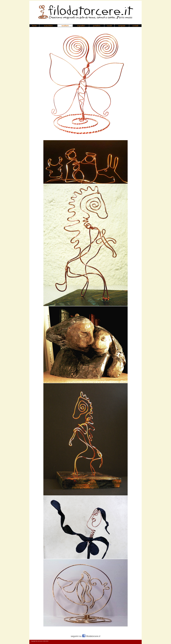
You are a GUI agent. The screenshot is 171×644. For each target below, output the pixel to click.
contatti (135, 26)
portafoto (97, 26)
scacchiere (48, 26)
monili (109, 26)
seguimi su (85, 636)
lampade (122, 26)
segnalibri (81, 26)
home (34, 26)
